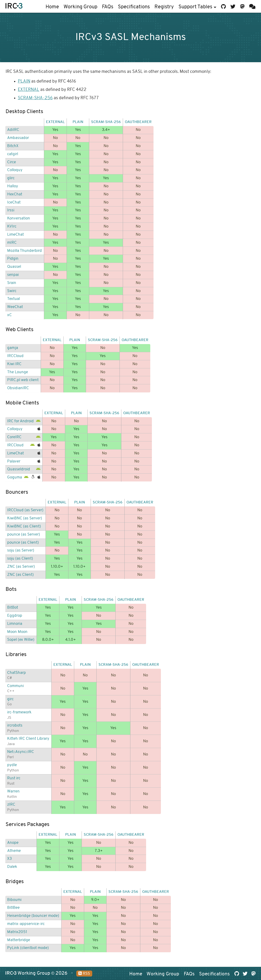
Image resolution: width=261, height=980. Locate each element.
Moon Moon (17, 632)
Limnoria (15, 624)
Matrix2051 (17, 932)
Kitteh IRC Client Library (28, 739)
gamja (13, 348)
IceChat (14, 202)
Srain (12, 283)
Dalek (12, 867)
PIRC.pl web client (23, 380)
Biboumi (14, 900)
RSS (84, 974)
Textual (14, 299)
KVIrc (12, 227)
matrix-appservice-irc (26, 924)
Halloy (13, 186)
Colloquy (15, 170)
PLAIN (24, 82)
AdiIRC (13, 130)
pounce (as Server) (24, 535)
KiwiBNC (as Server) (25, 518)
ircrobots (15, 726)
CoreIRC (14, 437)
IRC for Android (20, 421)
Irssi (11, 210)
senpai (13, 275)
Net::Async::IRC (21, 752)
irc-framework (19, 712)
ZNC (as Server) (21, 567)
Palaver (14, 461)
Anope (13, 843)
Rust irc (14, 778)
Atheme (14, 851)
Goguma (15, 477)
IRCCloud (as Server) (25, 510)
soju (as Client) (20, 559)
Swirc (12, 291)
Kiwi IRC (14, 364)
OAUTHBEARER (138, 122)
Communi (15, 686)
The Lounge (18, 372)
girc (10, 699)
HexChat (15, 194)
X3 (9, 859)
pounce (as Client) (23, 543)
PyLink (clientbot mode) (28, 948)
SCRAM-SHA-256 (35, 98)
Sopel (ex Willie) (21, 640)
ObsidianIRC (18, 388)
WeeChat (15, 307)
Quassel (14, 267)
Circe (12, 162)
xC (9, 315)
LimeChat (15, 235)
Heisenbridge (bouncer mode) (33, 916)
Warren (13, 791)
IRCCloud (15, 356)
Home (52, 7)
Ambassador (18, 138)
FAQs (108, 7)
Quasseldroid (19, 469)
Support (197, 7)
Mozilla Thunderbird (25, 251)
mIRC (12, 243)
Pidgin (13, 259)
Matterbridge (19, 940)
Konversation (19, 218)
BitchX (13, 146)
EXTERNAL (29, 90)
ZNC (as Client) (20, 575)
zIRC (11, 805)
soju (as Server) (21, 550)
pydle (12, 765)
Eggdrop (15, 616)
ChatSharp (17, 673)
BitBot (13, 608)
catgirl (13, 154)
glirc (11, 178)
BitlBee (13, 908)
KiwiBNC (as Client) (24, 526)
